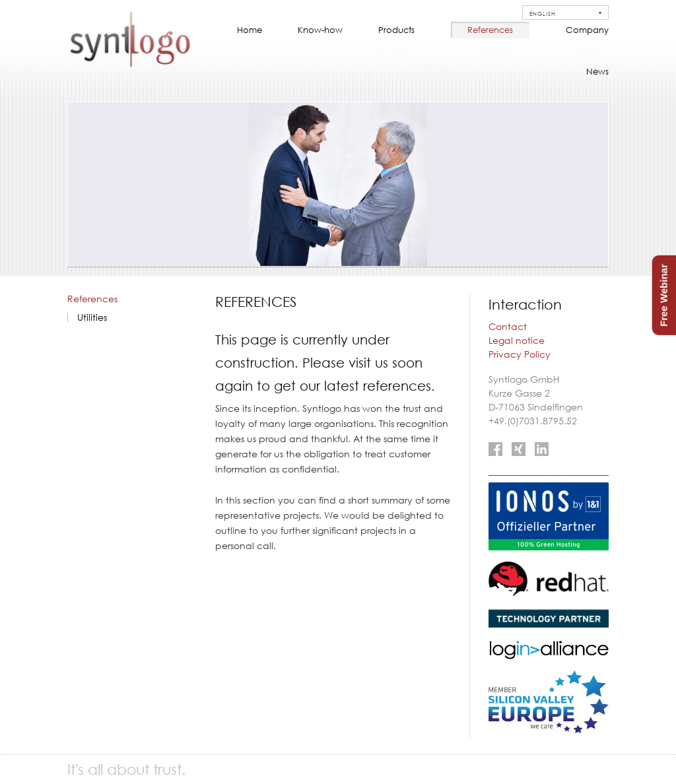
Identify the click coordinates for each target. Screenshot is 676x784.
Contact (508, 327)
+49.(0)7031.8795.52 (533, 421)
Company (587, 30)
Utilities (92, 317)
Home (250, 30)
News (597, 71)
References (490, 30)
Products (396, 30)
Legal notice (517, 341)
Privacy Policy (520, 354)
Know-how (320, 30)
